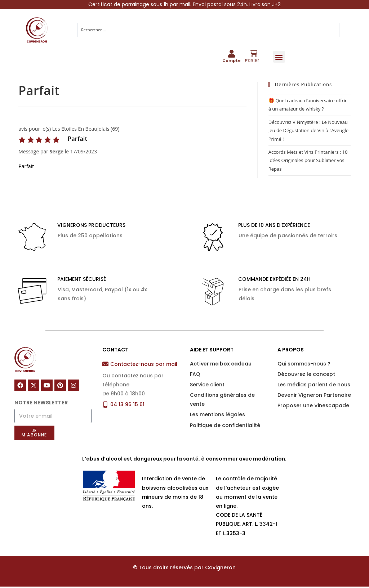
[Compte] (231, 55)
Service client (207, 386)
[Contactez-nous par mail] (105, 365)
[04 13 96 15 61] (105, 406)
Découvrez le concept (306, 376)
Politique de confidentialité (225, 427)
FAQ (195, 376)
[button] (279, 57)
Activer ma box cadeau (221, 365)
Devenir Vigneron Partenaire (314, 396)
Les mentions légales (217, 416)
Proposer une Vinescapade (313, 407)
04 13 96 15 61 (127, 406)
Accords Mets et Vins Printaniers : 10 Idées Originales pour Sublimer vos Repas (308, 162)
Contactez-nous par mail (144, 365)
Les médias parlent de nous (314, 386)
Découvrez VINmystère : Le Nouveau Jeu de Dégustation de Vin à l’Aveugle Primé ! (308, 132)
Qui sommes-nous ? (304, 365)
